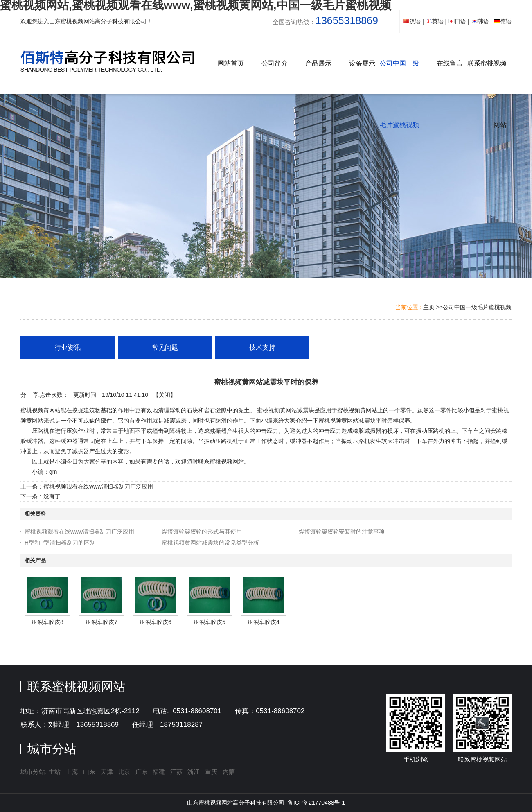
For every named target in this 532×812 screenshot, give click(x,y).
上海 (72, 772)
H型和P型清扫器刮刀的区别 (60, 543)
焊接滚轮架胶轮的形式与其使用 (202, 532)
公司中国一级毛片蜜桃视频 (477, 307)
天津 (107, 772)
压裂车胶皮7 (101, 622)
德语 (503, 21)
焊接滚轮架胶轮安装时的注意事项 (342, 532)
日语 (457, 21)
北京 (124, 772)
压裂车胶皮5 (210, 622)
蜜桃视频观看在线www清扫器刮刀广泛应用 (98, 486)
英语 (435, 21)
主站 (54, 772)
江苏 (176, 772)
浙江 (194, 772)
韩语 (480, 21)
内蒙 (229, 772)
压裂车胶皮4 (264, 622)
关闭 (165, 395)
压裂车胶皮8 (47, 622)
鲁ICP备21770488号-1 (316, 803)
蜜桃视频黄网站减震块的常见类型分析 (210, 543)
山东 (89, 772)
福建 (159, 772)
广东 (142, 772)
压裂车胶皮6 (156, 622)
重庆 (211, 772)
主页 (429, 307)
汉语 (412, 21)
